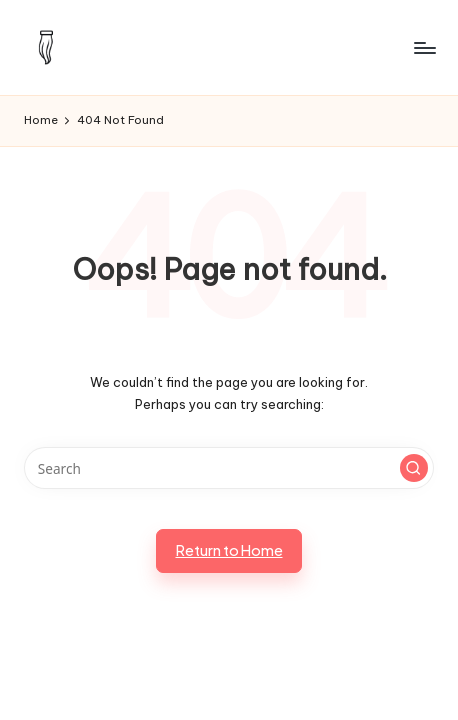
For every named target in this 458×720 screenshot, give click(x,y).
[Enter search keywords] (229, 468)
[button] (414, 468)
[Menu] (424, 47)
